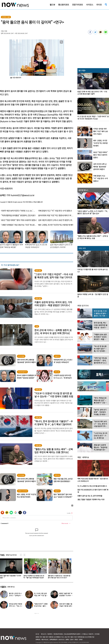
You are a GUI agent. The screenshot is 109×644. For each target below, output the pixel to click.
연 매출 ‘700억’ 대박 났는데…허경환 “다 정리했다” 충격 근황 (66, 595)
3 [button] (38, 613)
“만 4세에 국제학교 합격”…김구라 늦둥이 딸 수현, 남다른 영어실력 (41, 606)
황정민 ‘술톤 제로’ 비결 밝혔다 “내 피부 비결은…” (59, 577)
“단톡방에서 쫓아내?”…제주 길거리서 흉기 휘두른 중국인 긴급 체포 (35, 577)
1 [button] (35, 613)
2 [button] (37, 613)
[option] (35, 569)
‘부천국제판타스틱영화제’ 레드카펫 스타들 (41, 594)
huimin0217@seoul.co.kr (23, 195)
